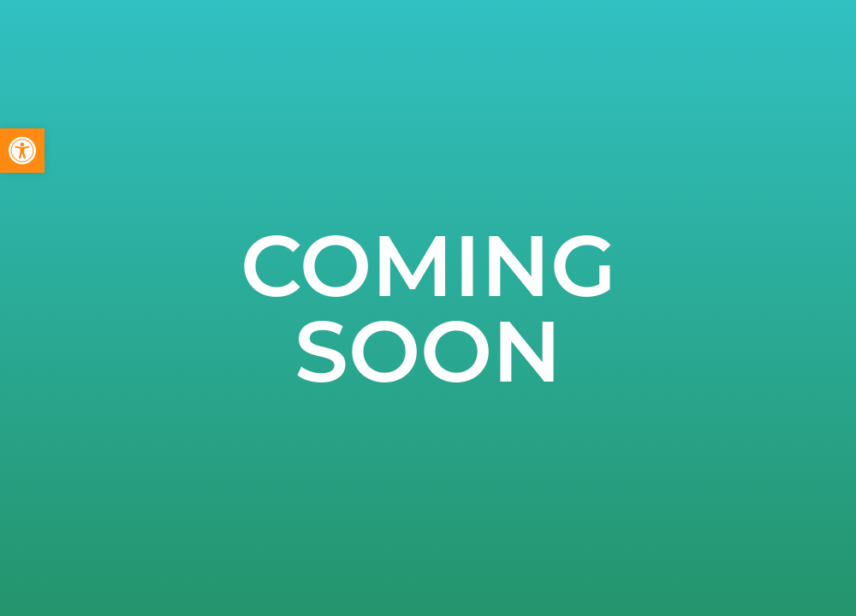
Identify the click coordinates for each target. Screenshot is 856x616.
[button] (22, 151)
